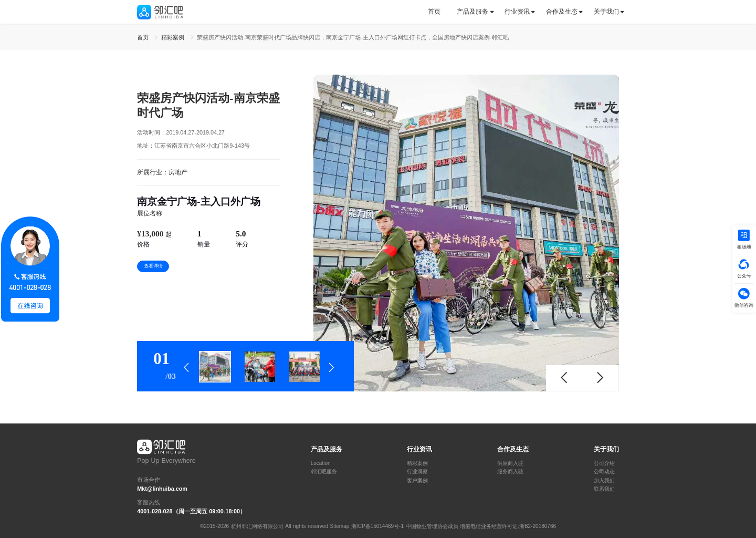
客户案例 (417, 481)
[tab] (438, 12)
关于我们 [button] (606, 12)
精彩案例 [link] (174, 37)
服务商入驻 (510, 472)
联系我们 (604, 489)
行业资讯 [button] (517, 12)
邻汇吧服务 (324, 472)
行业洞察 (417, 472)
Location (321, 463)
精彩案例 (417, 463)
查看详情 (153, 266)
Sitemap (340, 526)
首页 (434, 12)
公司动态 (604, 472)
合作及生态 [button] (562, 12)
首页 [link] (144, 37)
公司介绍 (604, 463)
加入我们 (604, 481)
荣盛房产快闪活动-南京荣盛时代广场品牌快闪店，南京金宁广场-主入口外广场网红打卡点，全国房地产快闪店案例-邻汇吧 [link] (353, 37)
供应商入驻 (510, 463)
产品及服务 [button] (472, 12)
